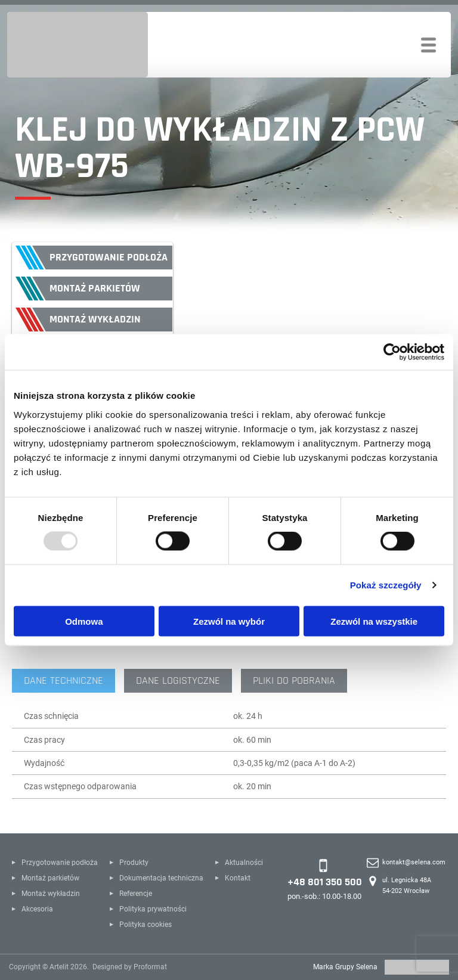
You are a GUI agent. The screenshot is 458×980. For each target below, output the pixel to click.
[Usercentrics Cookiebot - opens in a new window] (392, 352)
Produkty (134, 863)
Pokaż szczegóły (386, 585)
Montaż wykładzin (95, 319)
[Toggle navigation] (428, 45)
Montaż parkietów (95, 288)
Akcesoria (37, 909)
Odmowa (84, 621)
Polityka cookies (146, 925)
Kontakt (238, 878)
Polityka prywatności (153, 909)
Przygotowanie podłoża (109, 257)
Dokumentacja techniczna (161, 878)
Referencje (136, 894)
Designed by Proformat (130, 967)
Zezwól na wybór (229, 621)
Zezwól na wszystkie (374, 621)
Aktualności (244, 863)
